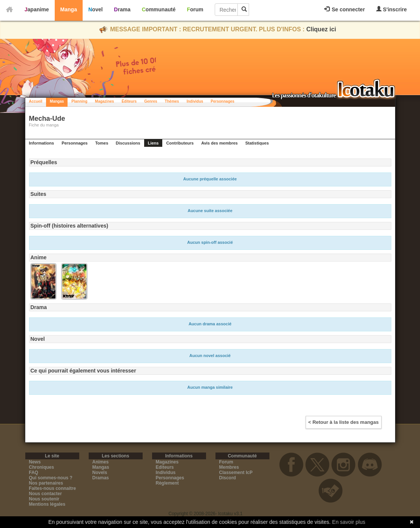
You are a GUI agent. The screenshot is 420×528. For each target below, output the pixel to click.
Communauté (159, 9)
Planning (79, 101)
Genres (151, 101)
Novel (95, 9)
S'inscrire (392, 9)
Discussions (128, 143)
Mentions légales (47, 504)
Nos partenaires (46, 483)
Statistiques (257, 143)
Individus (195, 101)
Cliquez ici (321, 29)
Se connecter (345, 9)
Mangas (57, 101)
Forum (195, 9)
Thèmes (172, 101)
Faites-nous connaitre (53, 488)
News (35, 462)
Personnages (222, 101)
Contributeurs (180, 143)
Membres (229, 467)
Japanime (37, 9)
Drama (122, 9)
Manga (69, 9)
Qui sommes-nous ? (51, 478)
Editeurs (165, 467)
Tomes (102, 143)
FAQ (34, 473)
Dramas (101, 478)
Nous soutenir (44, 499)
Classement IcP (236, 473)
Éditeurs (129, 101)
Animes (101, 462)
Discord (228, 478)
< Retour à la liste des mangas (344, 422)
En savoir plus (349, 522)
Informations (42, 143)
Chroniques (42, 467)
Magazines (105, 101)
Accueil (36, 101)
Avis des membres (219, 143)
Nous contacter (45, 494)
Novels (100, 473)
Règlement (167, 483)
